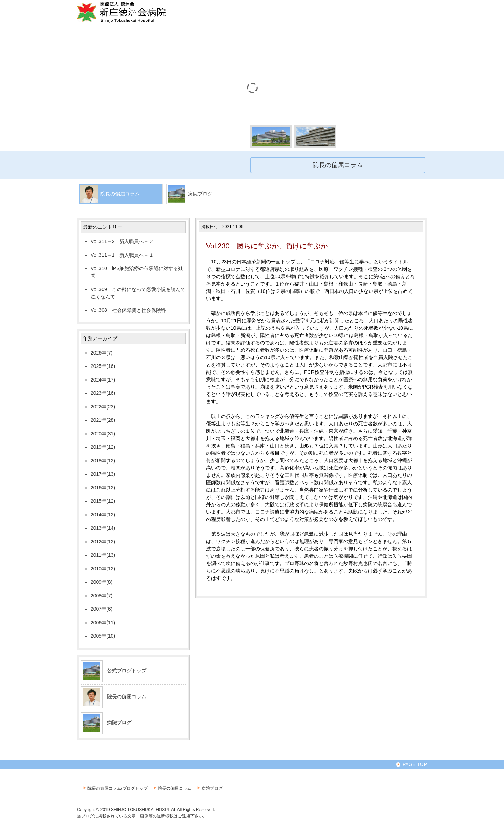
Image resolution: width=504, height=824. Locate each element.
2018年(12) (103, 461)
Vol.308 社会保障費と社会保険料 (128, 310)
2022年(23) (103, 407)
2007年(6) (101, 609)
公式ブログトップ (127, 671)
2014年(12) (103, 515)
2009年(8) (101, 582)
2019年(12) (103, 447)
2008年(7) (101, 596)
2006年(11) (103, 623)
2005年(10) (103, 636)
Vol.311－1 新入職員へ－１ (122, 255)
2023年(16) (103, 393)
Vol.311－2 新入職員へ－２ (122, 241)
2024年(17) (103, 380)
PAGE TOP (411, 764)
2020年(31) (103, 434)
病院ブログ (200, 194)
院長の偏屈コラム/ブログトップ (115, 788)
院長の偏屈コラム (127, 696)
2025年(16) (103, 366)
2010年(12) (103, 569)
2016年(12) (103, 488)
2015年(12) (103, 501)
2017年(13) (103, 474)
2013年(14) (103, 528)
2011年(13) (103, 555)
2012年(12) (103, 542)
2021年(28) (103, 420)
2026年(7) (101, 353)
